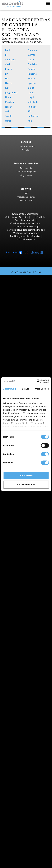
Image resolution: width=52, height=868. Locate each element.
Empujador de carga (27, 712)
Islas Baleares (24, 537)
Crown (9, 69)
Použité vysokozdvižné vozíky (25, 236)
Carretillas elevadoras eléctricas (33, 604)
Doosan (32, 69)
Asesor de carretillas (16, 846)
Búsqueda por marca (22, 572)
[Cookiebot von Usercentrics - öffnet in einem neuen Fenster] (37, 381)
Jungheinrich (12, 93)
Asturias (21, 528)
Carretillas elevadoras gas (30, 607)
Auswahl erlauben (26, 485)
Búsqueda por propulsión (24, 598)
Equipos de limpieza (21, 754)
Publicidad (16, 833)
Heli (8, 78)
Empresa (16, 824)
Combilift (33, 64)
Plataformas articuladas (29, 773)
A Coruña (21, 553)
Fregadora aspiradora (28, 763)
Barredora (22, 757)
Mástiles (15, 725)
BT (7, 55)
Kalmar (32, 93)
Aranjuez (21, 563)
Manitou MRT (29, 356)
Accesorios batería (26, 751)
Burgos (20, 658)
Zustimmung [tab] (9, 389)
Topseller (26, 150)
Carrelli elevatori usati (25, 227)
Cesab (31, 60)
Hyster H (27, 328)
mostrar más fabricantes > (30, 595)
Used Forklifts (38, 217)
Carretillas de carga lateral (30, 372)
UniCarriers (34, 116)
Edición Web (26, 200)
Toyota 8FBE (28, 299)
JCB (7, 88)
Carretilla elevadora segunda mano (25, 230)
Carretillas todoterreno (28, 334)
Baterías (21, 744)
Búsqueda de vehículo (22, 620)
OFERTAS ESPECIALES (22, 630)
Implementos (18, 709)
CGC (26, 193)
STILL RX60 (28, 321)
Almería (21, 525)
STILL (31, 111)
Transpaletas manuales (29, 617)
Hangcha (33, 74)
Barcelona (22, 541)
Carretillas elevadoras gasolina (32, 611)
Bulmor (32, 55)
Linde (9, 97)
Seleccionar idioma (15, 865)
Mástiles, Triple (24, 735)
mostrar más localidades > (30, 569)
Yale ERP (27, 302)
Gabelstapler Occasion (17, 217)
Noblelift (33, 107)
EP (7, 74)
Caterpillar (11, 60)
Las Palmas (22, 671)
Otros (9, 121)
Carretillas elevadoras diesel (31, 601)
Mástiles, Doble (25, 731)
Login (14, 850)
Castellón (21, 661)
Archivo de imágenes (26, 172)
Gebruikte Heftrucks (25, 220)
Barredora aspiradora (28, 760)
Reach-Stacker (24, 369)
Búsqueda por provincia (23, 512)
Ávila (19, 531)
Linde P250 (28, 493)
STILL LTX (27, 496)
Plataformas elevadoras (23, 770)
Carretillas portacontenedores (32, 366)
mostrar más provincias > (30, 547)
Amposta (21, 560)
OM (8, 111)
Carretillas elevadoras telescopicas (28, 348)
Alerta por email (19, 789)
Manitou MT (28, 353)
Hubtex (32, 78)
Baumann (33, 50)
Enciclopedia (26, 168)
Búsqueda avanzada (21, 623)
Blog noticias (26, 175)
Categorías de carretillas (24, 627)
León (19, 674)
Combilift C (28, 375)
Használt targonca (26, 239)
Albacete (21, 518)
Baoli (8, 50)
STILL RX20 (28, 293)
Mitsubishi (33, 102)
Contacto (16, 827)
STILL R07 (27, 503)
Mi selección (12, 862)
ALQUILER (11, 843)
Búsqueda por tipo (21, 280)
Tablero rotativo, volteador (30, 715)
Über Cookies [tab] (42, 389)
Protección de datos (26, 197)
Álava (19, 515)
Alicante (21, 522)
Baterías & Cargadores (23, 741)
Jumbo (32, 88)
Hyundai (32, 83)
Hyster (9, 83)
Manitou (10, 102)
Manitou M (28, 337)
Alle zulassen (26, 475)
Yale (30, 121)
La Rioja (21, 668)
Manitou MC (28, 340)
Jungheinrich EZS (31, 499)
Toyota (9, 116)
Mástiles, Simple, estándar (30, 728)
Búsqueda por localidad (23, 550)
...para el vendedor (26, 146)
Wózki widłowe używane (25, 233)
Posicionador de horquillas (30, 719)
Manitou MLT (29, 359)
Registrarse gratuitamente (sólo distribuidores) (27, 856)
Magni (31, 97)
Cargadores (23, 747)
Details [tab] (26, 389)
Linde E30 (27, 315)
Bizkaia (20, 544)
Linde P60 (27, 506)
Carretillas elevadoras (17, 277)
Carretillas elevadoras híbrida (32, 614)
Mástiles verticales (26, 779)
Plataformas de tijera (27, 776)
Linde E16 (27, 296)
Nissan (9, 107)
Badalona (21, 566)
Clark (8, 64)
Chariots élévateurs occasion (25, 223)
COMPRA (10, 839)
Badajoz (21, 534)
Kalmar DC (28, 325)
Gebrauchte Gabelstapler (25, 214)
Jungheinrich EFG (31, 289)
